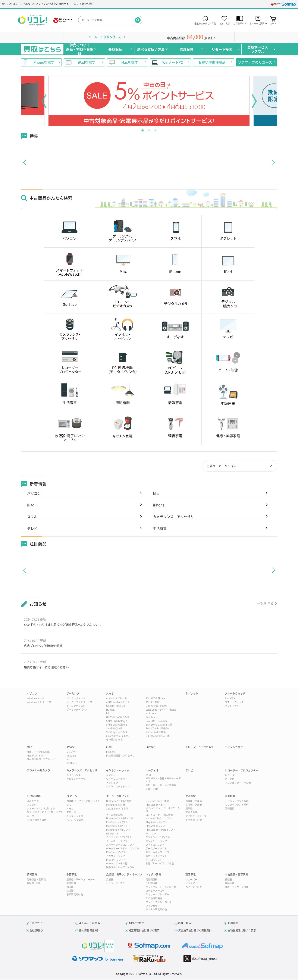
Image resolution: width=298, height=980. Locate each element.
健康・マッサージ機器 (237, 888)
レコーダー (231, 776)
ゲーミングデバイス (77, 710)
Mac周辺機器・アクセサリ (41, 760)
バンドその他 (232, 706)
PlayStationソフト (116, 853)
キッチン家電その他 (156, 910)
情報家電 (32, 875)
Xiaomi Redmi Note (156, 733)
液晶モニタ (33, 801)
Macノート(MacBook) (39, 752)
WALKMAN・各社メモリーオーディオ (163, 780)
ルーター (32, 817)
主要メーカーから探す (221, 466)
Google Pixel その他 (156, 706)
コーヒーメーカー (155, 891)
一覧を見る (265, 604)
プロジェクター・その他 (238, 783)
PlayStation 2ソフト (156, 826)
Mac (156, 494)
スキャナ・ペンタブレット (41, 809)
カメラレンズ (73, 776)
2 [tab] (149, 129)
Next (254, 101)
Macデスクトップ (36, 756)
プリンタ (32, 805)
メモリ (70, 809)
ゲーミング (73, 694)
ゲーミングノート (76, 699)
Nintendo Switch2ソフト (120, 819)
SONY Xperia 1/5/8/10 (157, 729)
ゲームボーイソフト (156, 849)
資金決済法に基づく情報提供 (195, 931)
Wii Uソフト (112, 834)
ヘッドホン (112, 783)
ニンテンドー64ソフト (158, 842)
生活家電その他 (194, 820)
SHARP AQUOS (114, 729)
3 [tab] (156, 129)
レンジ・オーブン (116, 884)
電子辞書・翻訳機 (36, 880)
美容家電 (230, 884)
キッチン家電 (153, 875)
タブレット (192, 694)
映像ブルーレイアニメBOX (120, 868)
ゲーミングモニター (77, 706)
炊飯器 (110, 880)
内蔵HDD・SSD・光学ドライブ (83, 801)
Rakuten (150, 718)
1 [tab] (143, 129)
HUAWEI (111, 710)
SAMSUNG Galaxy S (156, 721)
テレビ (32, 529)
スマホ (32, 517)
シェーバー (191, 880)
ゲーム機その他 (114, 815)
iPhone (159, 505)
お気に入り (225, 23)
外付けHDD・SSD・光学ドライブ (45, 813)
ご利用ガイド (240, 23)
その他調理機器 (154, 899)
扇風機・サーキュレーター (81, 880)
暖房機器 (71, 884)
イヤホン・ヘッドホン (119, 771)
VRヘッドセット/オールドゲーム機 (163, 810)
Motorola (151, 714)
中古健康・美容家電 (236, 875)
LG (108, 714)
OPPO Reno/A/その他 (118, 718)
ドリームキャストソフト (159, 853)
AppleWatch (232, 699)
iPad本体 (111, 752)
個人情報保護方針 (89, 931)
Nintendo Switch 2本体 (119, 801)
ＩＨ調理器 (152, 884)
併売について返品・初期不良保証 (80, 49)
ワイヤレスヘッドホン (118, 787)
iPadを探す (87, 62)
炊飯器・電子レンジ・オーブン (124, 875)
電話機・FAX (34, 884)
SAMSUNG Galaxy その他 (159, 725)
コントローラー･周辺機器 (159, 815)
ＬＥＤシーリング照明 (237, 801)
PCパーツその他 (75, 820)
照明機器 (230, 797)
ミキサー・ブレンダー (157, 895)
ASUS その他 (153, 703)
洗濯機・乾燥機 (194, 805)
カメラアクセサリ (76, 779)
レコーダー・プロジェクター (242, 771)
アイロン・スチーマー (197, 817)
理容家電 (191, 875)
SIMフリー (72, 752)
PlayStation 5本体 (116, 805)
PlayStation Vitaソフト (118, 830)
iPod (148, 776)
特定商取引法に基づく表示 (144, 931)
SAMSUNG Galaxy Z (117, 725)
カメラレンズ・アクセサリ (173, 517)
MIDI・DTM (152, 790)
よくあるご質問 (88, 924)
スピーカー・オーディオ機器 (161, 786)
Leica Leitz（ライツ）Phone (161, 710)
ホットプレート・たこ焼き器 (161, 888)
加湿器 (70, 888)
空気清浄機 (191, 813)
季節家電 (72, 875)
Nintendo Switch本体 (157, 801)
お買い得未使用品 (212, 62)
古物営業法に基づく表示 (242, 931)
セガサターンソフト (117, 857)
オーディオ (152, 771)
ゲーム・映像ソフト (118, 797)
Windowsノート (36, 699)
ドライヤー (191, 884)
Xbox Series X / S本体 (117, 809)
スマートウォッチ (235, 694)
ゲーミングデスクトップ (79, 703)
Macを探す (130, 62)
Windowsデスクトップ (39, 703)
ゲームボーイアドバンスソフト (123, 849)
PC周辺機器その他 (37, 820)
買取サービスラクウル (258, 49)
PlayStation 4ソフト (156, 823)
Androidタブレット (117, 699)
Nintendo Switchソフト (159, 819)
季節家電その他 (75, 895)
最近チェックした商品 (205, 23)
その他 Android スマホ (158, 737)
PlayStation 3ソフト (117, 826)
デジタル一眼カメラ (38, 771)
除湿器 (70, 891)
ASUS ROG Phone (155, 699)
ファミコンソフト (155, 845)
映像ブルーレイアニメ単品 (160, 864)
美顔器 (228, 880)
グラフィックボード (77, 817)
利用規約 (88, 4)
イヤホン (111, 776)
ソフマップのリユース (255, 62)
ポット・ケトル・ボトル (159, 903)
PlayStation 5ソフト (117, 823)
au (68, 760)
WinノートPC (173, 62)
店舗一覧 (183, 924)
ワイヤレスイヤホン (117, 779)
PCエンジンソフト (116, 860)
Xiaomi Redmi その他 (117, 737)
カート (273, 23)
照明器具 (230, 809)
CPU (69, 805)
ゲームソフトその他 (117, 864)
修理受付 (186, 49)
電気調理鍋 (152, 880)
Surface (150, 748)
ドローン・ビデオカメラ (200, 748)
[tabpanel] (149, 101)
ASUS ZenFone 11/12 (118, 703)
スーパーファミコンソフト (120, 845)
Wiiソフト (151, 834)
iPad (31, 505)
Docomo (71, 756)
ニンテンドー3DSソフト (119, 838)
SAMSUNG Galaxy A (117, 721)
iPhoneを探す (43, 62)
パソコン (34, 494)
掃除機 (189, 809)
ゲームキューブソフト (118, 842)
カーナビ (230, 779)
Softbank (72, 764)
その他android (114, 740)
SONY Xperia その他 (117, 733)
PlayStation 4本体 (155, 805)
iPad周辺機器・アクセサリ (120, 756)
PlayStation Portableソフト (161, 830)
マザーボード (73, 813)
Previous (44, 101)
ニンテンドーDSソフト (158, 838)
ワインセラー (153, 906)
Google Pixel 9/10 (115, 706)
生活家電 (160, 529)
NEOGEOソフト (154, 860)
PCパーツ (72, 797)
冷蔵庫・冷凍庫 (194, 801)
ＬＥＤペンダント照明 (237, 805)
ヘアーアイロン (194, 888)
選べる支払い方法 (151, 49)
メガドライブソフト (156, 857)
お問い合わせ (136, 924)
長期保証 (115, 49)
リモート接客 (222, 49)
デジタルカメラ (234, 748)
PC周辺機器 (34, 797)
